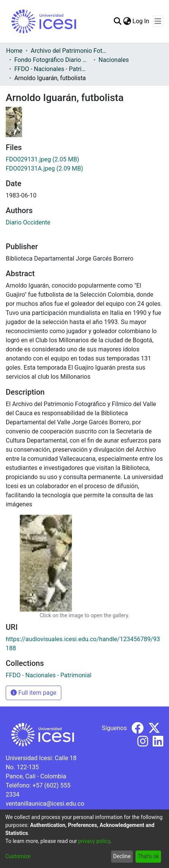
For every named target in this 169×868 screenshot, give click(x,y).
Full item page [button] (33, 693)
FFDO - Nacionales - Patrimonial (52, 69)
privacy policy (94, 841)
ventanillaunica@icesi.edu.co (45, 804)
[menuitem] (127, 21)
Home (14, 51)
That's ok (148, 856)
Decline (122, 856)
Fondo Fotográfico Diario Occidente (52, 60)
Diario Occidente (28, 222)
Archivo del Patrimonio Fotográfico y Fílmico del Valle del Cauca (69, 51)
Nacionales (114, 60)
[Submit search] (117, 21)
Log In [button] (141, 21)
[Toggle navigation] (158, 21)
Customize (18, 856)
